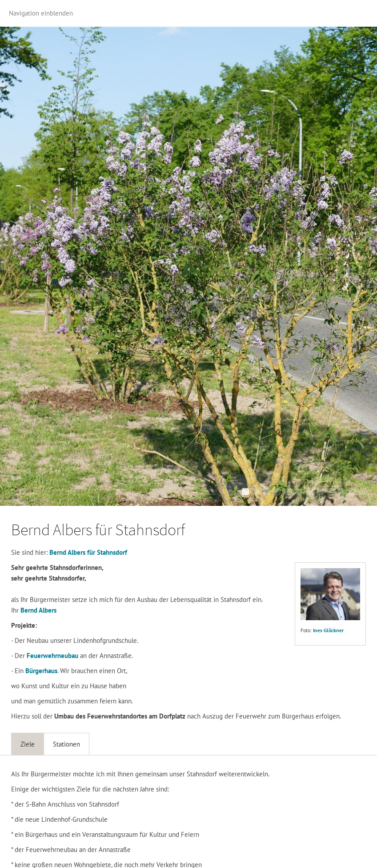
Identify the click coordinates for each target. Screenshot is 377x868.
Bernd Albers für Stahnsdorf (88, 552)
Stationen (66, 744)
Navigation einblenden (41, 13)
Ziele (28, 744)
